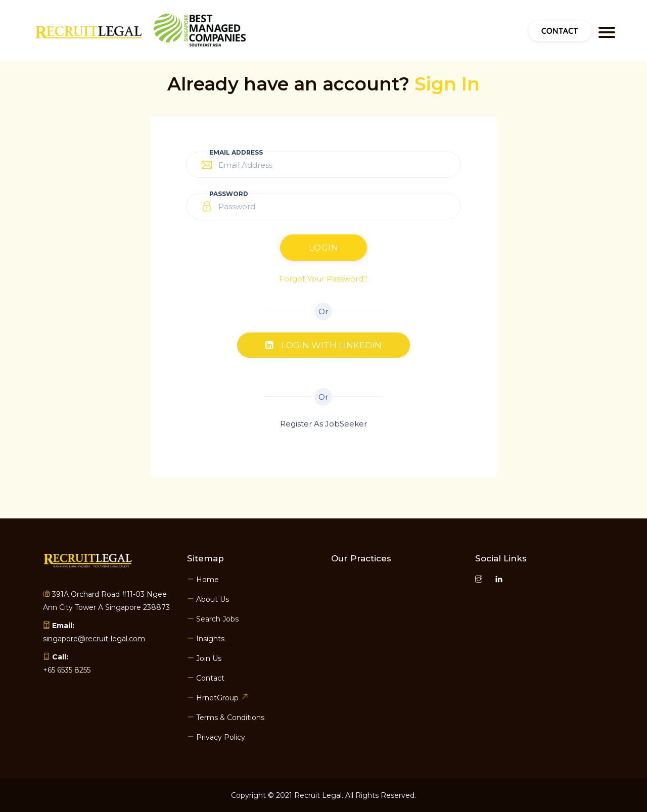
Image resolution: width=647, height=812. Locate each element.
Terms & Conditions (226, 718)
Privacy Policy (216, 737)
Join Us (204, 658)
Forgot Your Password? (323, 279)
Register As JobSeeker (323, 424)
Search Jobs (213, 619)
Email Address (236, 152)
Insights (206, 639)
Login (324, 248)
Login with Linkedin (323, 345)
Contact (560, 31)
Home (203, 580)
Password (229, 194)
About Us (208, 599)
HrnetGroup (217, 698)
